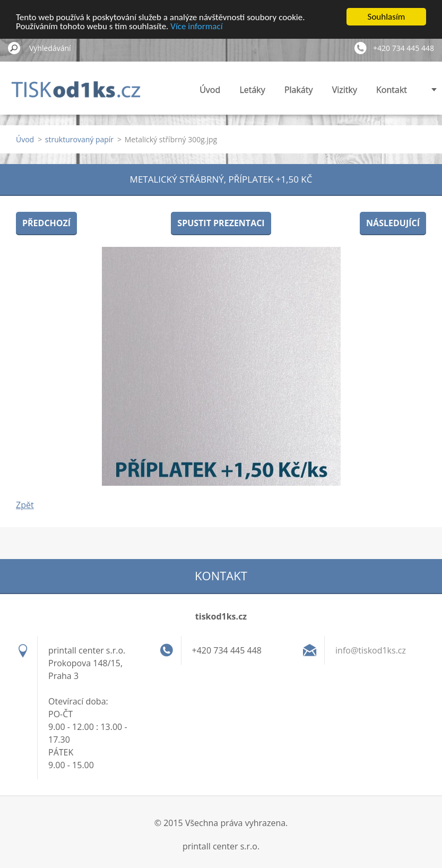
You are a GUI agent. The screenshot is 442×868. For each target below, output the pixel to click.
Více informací (196, 26)
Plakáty (299, 90)
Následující (393, 223)
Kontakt (392, 90)
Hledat (14, 48)
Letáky (252, 90)
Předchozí (46, 223)
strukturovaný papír (79, 139)
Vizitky (345, 90)
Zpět (25, 505)
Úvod (210, 90)
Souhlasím (387, 17)
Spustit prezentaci (221, 223)
